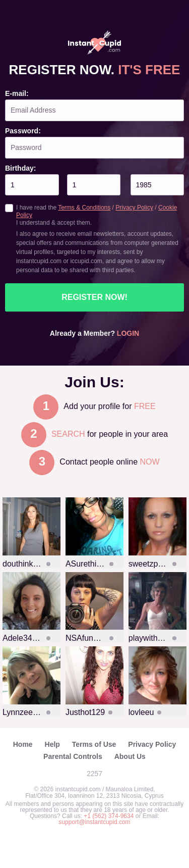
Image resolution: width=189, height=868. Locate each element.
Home (23, 744)
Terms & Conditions (84, 208)
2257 (94, 774)
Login (128, 333)
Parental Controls (73, 756)
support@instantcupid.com (94, 822)
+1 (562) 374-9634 (109, 816)
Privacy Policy (134, 208)
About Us (130, 756)
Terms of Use (94, 744)
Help (52, 744)
